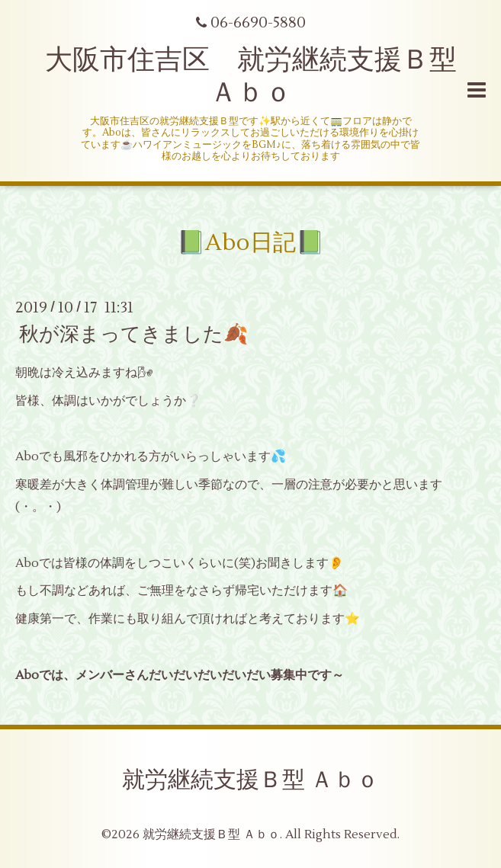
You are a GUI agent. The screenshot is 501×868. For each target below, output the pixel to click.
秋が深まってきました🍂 (133, 335)
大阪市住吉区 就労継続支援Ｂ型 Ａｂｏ (265, 77)
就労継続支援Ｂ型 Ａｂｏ (250, 780)
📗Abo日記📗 (250, 243)
